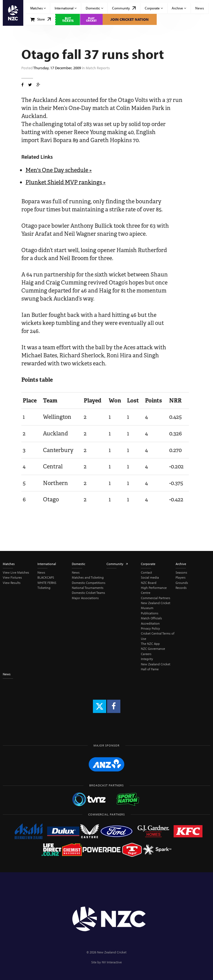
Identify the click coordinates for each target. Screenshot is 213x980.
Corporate (154, 8)
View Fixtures (12, 577)
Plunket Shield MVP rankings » (66, 182)
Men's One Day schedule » (59, 170)
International (66, 8)
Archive (179, 8)
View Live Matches (16, 572)
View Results (12, 583)
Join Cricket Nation (130, 19)
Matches (38, 8)
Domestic (94, 8)
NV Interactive (112, 962)
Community (124, 8)
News (200, 8)
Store (41, 19)
